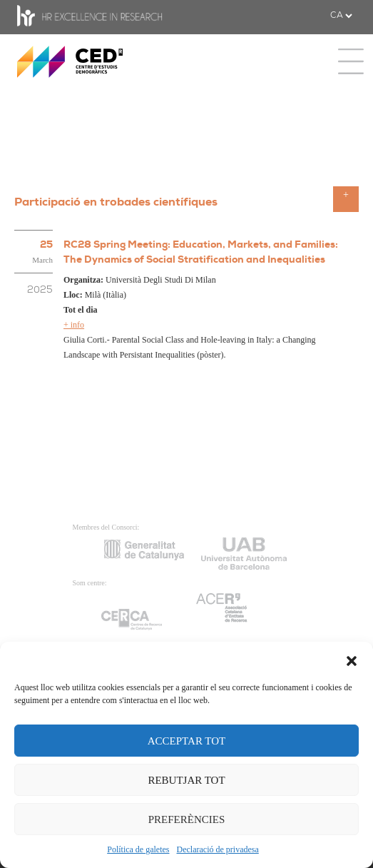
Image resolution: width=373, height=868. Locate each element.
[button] (352, 660)
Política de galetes (138, 849)
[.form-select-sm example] (341, 16)
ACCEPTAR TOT (187, 741)
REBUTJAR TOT (186, 780)
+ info (74, 325)
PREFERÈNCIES (187, 819)
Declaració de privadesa (218, 849)
